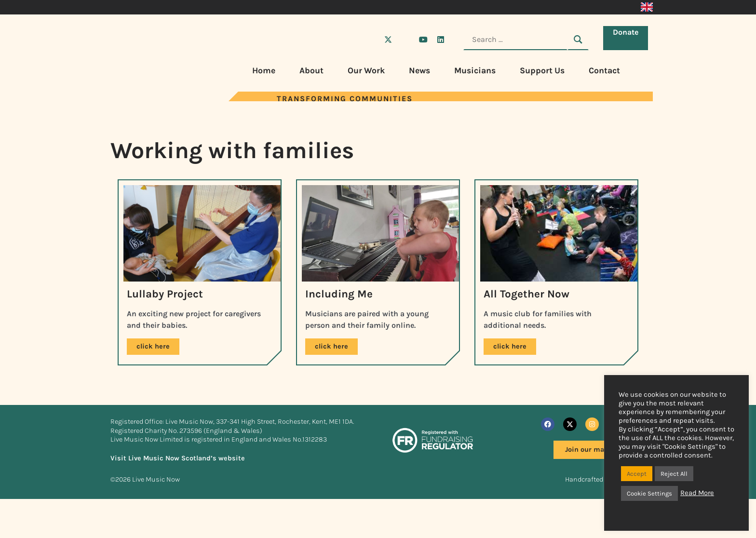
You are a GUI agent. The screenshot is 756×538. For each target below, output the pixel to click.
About (311, 70)
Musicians (475, 70)
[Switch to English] (647, 7)
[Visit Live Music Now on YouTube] (423, 40)
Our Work (366, 70)
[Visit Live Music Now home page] (139, 99)
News (419, 70)
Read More (697, 493)
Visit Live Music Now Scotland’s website (178, 484)
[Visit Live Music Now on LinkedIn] (441, 40)
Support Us (542, 70)
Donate (628, 39)
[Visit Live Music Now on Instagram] (405, 40)
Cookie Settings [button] (649, 493)
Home (264, 70)
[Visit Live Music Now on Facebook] (371, 40)
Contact (604, 70)
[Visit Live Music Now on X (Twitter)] (388, 40)
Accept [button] (637, 474)
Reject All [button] (674, 474)
